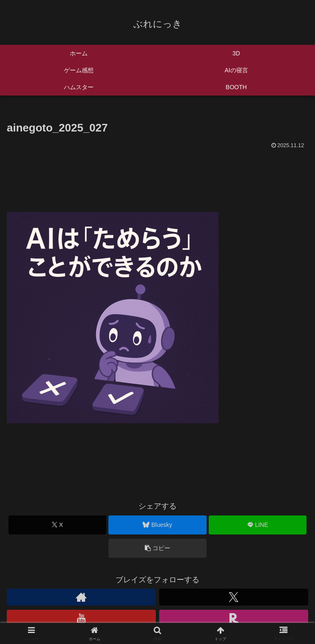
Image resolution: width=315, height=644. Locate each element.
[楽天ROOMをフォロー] (234, 618)
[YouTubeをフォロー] (81, 618)
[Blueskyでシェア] (157, 525)
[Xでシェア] (57, 525)
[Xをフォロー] (234, 597)
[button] (157, 548)
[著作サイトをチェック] (81, 597)
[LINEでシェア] (258, 525)
